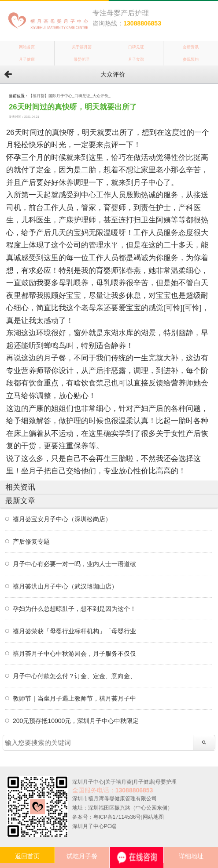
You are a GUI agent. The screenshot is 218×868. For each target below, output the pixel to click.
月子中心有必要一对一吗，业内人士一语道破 (74, 564)
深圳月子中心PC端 (94, 826)
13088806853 (142, 23)
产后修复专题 (31, 541)
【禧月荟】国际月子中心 (50, 96)
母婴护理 (81, 59)
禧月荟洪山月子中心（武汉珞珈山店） (65, 586)
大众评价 (100, 96)
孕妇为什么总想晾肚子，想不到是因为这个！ (74, 609)
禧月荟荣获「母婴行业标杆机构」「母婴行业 (74, 631)
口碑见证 (136, 47)
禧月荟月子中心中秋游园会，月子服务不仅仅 (74, 654)
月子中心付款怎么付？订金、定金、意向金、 (74, 676)
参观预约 (191, 59)
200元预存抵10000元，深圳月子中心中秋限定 (76, 721)
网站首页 (27, 47)
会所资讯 (191, 47)
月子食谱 (136, 59)
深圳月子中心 (88, 782)
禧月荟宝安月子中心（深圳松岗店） (62, 519)
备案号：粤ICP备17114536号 (107, 817)
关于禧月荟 (82, 47)
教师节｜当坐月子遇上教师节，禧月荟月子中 (74, 698)
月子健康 (27, 59)
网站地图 (153, 817)
